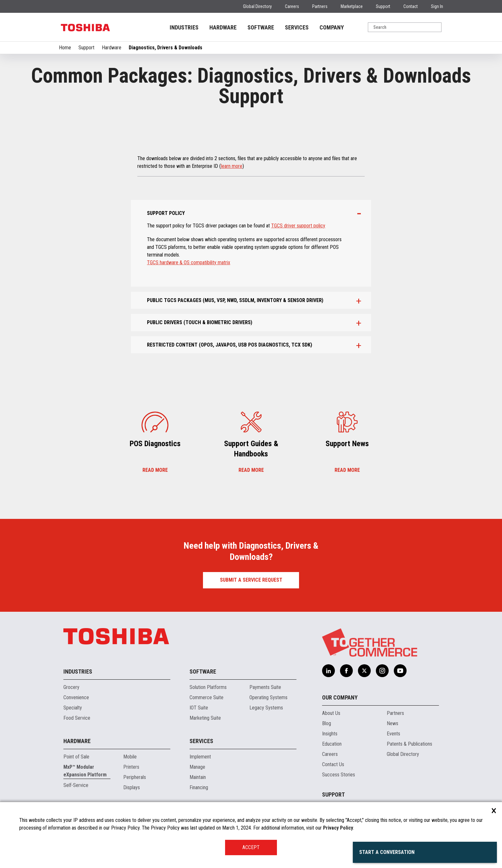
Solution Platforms (208, 687)
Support (383, 6)
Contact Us (333, 764)
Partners (320, 6)
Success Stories (339, 775)
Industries (78, 671)
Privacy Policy (338, 828)
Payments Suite (265, 687)
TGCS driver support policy (298, 226)
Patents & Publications (409, 744)
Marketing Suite (205, 718)
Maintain (198, 777)
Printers (131, 767)
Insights (330, 734)
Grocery (71, 687)
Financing (199, 787)
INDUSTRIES (184, 27)
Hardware (112, 48)
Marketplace (352, 6)
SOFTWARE (261, 27)
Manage (197, 767)
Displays (132, 787)
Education (332, 744)
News (393, 723)
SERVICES (297, 27)
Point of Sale (76, 757)
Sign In (437, 6)
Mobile (130, 757)
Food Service (77, 718)
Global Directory (257, 6)
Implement (200, 757)
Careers (292, 6)
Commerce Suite (206, 697)
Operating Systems (268, 697)
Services (201, 741)
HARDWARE (223, 27)
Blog (327, 723)
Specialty (73, 708)
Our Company (340, 697)
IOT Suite (199, 708)
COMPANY (332, 27)
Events (393, 734)
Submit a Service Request (251, 580)
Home (65, 48)
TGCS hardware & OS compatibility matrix (189, 262)
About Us (331, 713)
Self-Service (76, 785)
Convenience (76, 697)
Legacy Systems (266, 708)
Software (203, 671)
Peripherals (135, 777)
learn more (232, 166)
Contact (411, 6)
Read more (155, 470)
